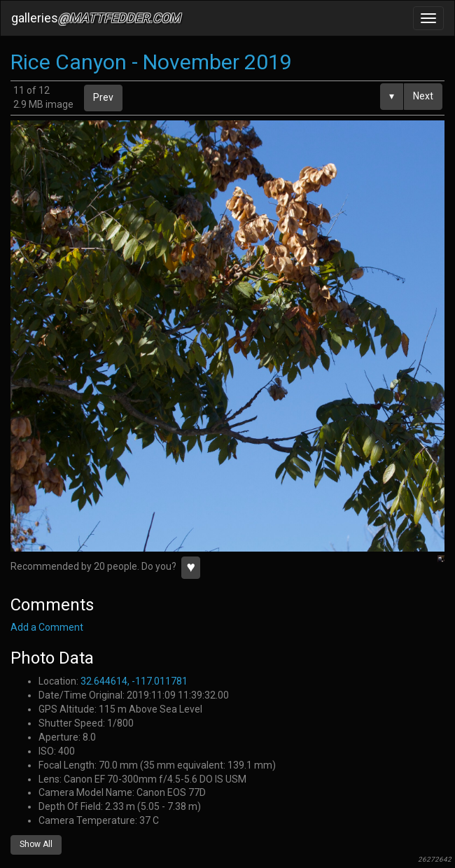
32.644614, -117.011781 (134, 681)
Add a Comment (47, 627)
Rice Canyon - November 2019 (151, 62)
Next (423, 96)
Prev (103, 97)
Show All (36, 844)
